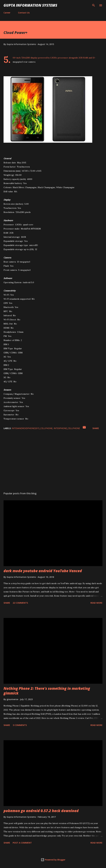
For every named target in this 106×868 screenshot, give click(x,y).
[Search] (94, 5)
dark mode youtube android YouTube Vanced (43, 571)
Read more (96, 603)
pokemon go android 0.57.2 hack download (41, 811)
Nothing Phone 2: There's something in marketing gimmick (47, 691)
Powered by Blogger (53, 860)
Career (7, 13)
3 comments (20, 725)
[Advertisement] (53, 462)
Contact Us (24, 13)
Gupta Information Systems (30, 5)
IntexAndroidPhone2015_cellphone (32, 428)
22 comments (20, 603)
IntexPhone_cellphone (67, 428)
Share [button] (96, 428)
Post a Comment (22, 843)
